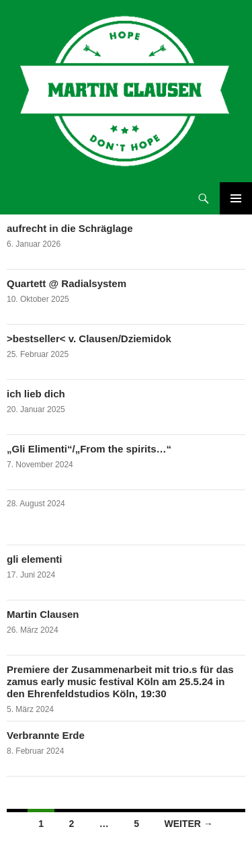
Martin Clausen (43, 614)
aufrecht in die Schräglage (70, 228)
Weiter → (188, 824)
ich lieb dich (36, 394)
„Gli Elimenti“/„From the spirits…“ (89, 449)
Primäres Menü (236, 198)
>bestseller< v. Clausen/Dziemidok (89, 339)
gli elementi (35, 559)
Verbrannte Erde (46, 735)
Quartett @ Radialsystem (67, 283)
